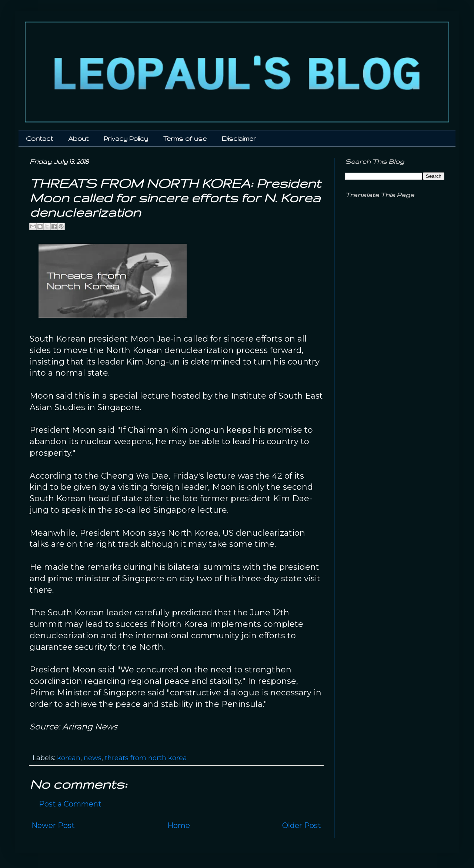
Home (179, 825)
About (78, 138)
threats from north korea (146, 758)
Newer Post (53, 825)
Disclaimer (239, 138)
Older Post (302, 825)
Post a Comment (70, 804)
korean (69, 758)
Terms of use (185, 138)
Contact (39, 138)
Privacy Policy (126, 138)
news (93, 758)
